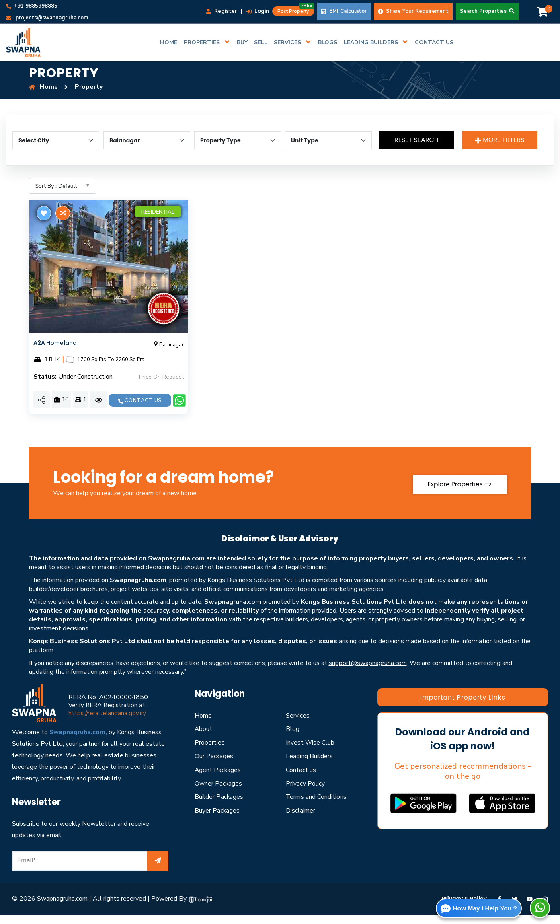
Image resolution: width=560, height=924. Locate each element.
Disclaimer (301, 820)
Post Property (296, 10)
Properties (210, 752)
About (204, 738)
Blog (293, 738)
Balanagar (168, 345)
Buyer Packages (217, 820)
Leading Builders (309, 766)
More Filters (500, 140)
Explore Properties (457, 492)
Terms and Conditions (316, 806)
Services (298, 724)
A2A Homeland (55, 343)
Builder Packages (219, 806)
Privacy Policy (305, 792)
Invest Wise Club (310, 752)
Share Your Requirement (413, 11)
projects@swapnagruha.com (47, 18)
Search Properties (487, 11)
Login (258, 11)
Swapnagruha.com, (79, 741)
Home (203, 724)
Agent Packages (218, 779)
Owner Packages (218, 792)
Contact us (140, 401)
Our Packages (214, 766)
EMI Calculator (344, 11)
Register (222, 11)
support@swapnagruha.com (368, 672)
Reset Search (418, 140)
